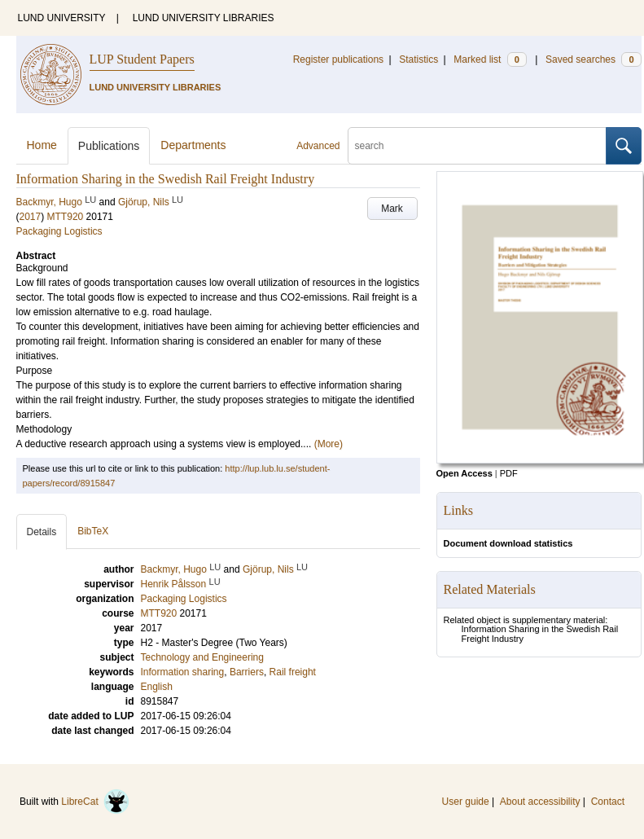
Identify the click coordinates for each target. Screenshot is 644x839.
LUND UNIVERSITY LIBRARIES (204, 18)
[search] (477, 146)
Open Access (464, 473)
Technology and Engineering (202, 657)
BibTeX (93, 531)
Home (42, 145)
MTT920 (66, 217)
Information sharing (183, 672)
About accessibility (540, 802)
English (157, 687)
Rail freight (293, 672)
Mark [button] (392, 209)
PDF (509, 473)
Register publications (338, 59)
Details (42, 532)
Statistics (418, 59)
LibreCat (95, 802)
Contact (608, 802)
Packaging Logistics (59, 231)
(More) (329, 444)
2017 (31, 217)
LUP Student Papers (142, 59)
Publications (109, 146)
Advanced (318, 146)
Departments (193, 145)
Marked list (490, 59)
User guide (466, 802)
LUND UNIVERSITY (62, 18)
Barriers (247, 672)
